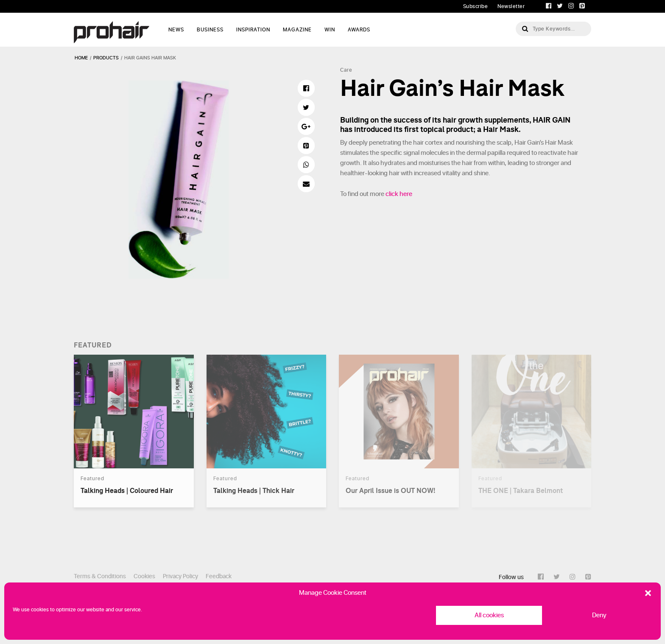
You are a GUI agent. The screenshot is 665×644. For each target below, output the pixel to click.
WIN (330, 30)
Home (81, 58)
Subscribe (476, 6)
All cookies (489, 615)
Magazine (297, 30)
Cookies (144, 576)
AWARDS (359, 30)
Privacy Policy (180, 576)
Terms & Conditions (100, 576)
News (176, 30)
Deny (599, 615)
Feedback (219, 576)
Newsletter (511, 6)
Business (210, 30)
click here (399, 194)
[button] (648, 593)
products (106, 58)
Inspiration (253, 30)
